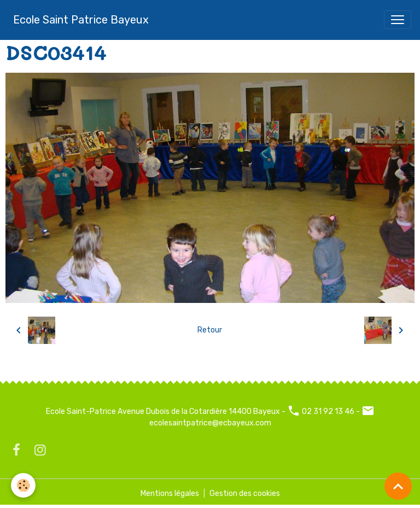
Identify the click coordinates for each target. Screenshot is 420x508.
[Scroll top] (398, 486)
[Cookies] (23, 485)
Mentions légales (170, 494)
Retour (210, 330)
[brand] (81, 20)
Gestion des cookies (245, 494)
